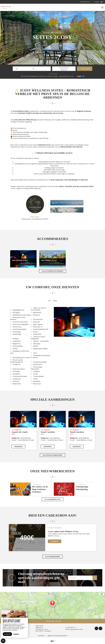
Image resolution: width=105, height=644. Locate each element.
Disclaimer (41, 636)
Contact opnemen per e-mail (73, 629)
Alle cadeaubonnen (52, 557)
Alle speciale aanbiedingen (52, 455)
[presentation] (3, 61)
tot (33, 69)
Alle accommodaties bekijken (53, 271)
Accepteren (7, 634)
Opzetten (16, 634)
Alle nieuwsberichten (52, 499)
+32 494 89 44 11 (69, 627)
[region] (14, 624)
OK (95, 578)
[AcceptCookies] (3, 641)
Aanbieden (55, 541)
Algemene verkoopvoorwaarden (57, 636)
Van (17, 69)
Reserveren (18, 447)
